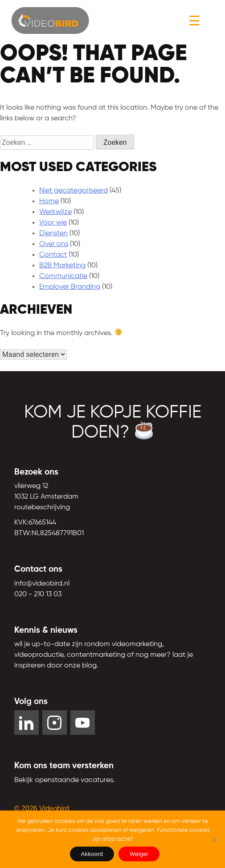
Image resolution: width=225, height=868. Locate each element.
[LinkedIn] (27, 723)
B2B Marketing (62, 266)
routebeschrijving (42, 508)
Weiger (139, 854)
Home (49, 201)
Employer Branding (70, 287)
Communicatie (63, 276)
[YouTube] (83, 723)
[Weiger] (214, 839)
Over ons (54, 244)
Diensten (53, 233)
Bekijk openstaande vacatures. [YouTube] (65, 780)
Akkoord (92, 854)
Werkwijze (55, 212)
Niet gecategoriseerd (74, 191)
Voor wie (53, 223)
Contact (53, 255)
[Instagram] (55, 723)
